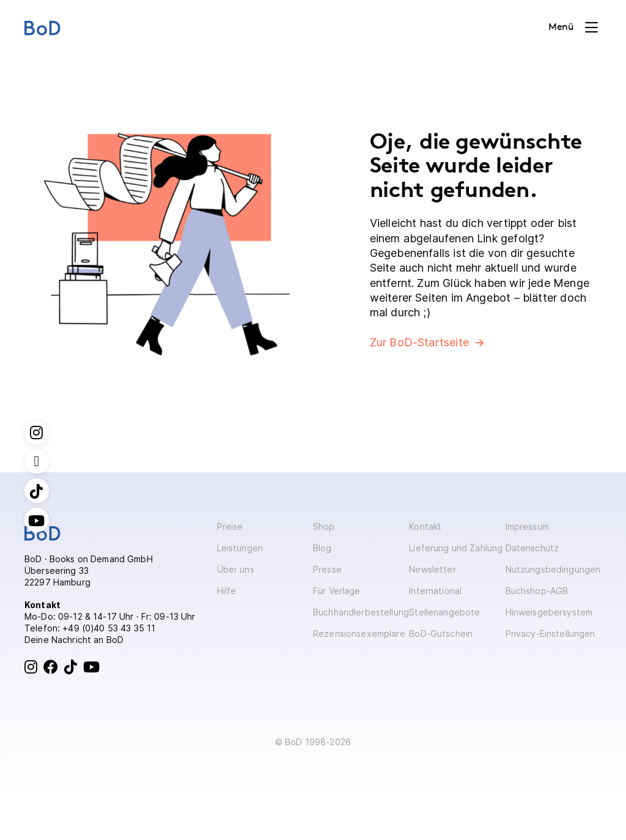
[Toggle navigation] (573, 28)
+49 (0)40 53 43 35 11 (109, 628)
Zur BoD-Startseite (419, 342)
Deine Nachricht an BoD (74, 640)
